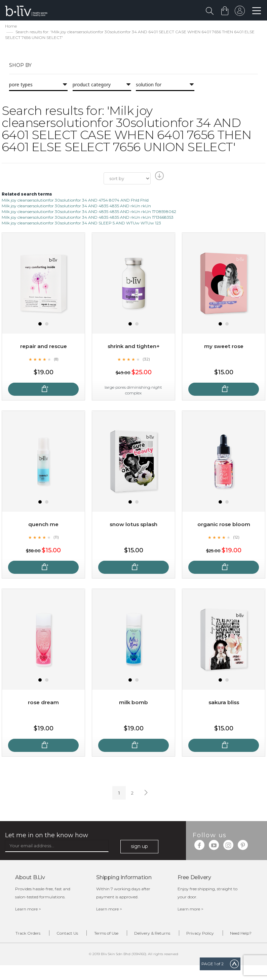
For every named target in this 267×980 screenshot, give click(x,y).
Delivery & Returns (171, 934)
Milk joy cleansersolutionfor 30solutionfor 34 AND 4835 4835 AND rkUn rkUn (76, 206)
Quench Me (44, 525)
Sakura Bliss (224, 703)
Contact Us (76, 934)
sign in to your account (239, 12)
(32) (146, 360)
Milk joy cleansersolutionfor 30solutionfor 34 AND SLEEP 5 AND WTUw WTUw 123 (81, 224)
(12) (236, 538)
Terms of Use (120, 934)
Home (11, 27)
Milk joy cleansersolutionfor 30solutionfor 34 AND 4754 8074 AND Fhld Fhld (75, 201)
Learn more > (28, 910)
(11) (56, 538)
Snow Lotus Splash (134, 525)
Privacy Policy (224, 934)
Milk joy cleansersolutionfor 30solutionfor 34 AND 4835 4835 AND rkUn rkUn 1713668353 (88, 218)
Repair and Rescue (44, 347)
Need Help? (139, 947)
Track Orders (32, 934)
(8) (56, 360)
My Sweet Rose (224, 347)
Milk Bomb (134, 703)
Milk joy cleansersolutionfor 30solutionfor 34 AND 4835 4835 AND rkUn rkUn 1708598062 (89, 212)
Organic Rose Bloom (224, 525)
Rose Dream (44, 703)
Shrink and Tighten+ (134, 347)
